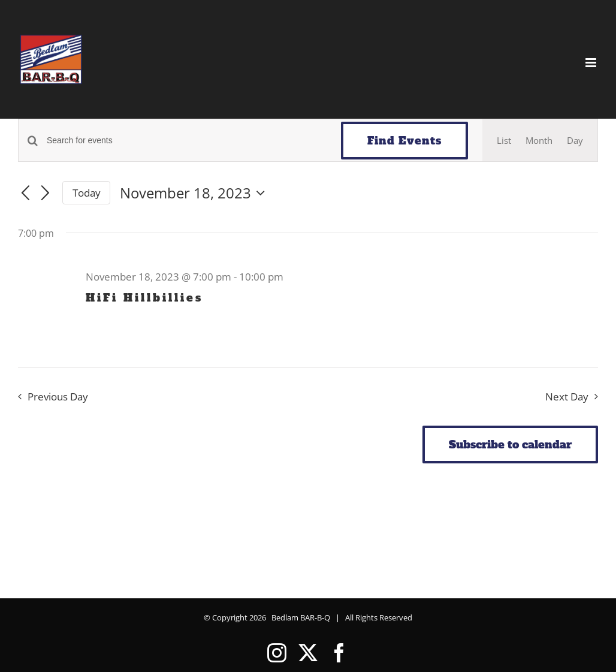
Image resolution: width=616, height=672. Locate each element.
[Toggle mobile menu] (592, 63)
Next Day (567, 397)
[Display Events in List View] (504, 140)
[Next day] (46, 194)
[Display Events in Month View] (539, 140)
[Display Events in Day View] (575, 140)
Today (87, 193)
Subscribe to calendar (510, 445)
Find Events (404, 141)
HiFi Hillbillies (144, 298)
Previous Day (58, 397)
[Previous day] (25, 194)
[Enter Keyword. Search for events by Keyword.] (187, 141)
